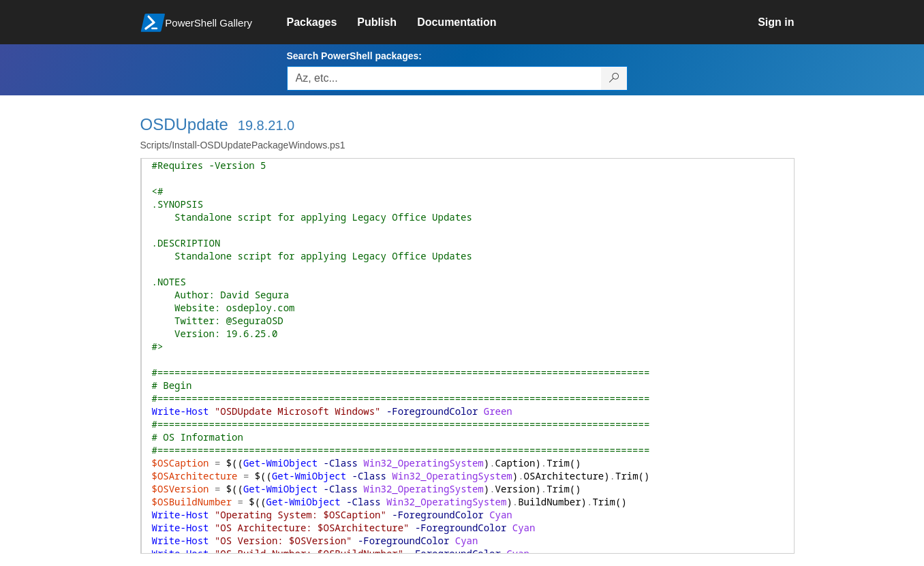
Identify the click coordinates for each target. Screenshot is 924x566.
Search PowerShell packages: (354, 56)
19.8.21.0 (266, 125)
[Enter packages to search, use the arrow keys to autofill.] (444, 78)
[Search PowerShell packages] (614, 78)
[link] (322, 22)
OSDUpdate (184, 124)
